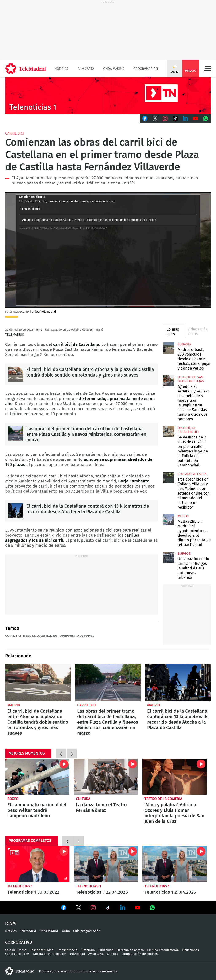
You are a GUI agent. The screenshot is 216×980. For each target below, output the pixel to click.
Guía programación (87, 931)
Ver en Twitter (78, 909)
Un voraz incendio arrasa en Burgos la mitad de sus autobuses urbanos (169, 557)
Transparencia (67, 950)
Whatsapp (206, 118)
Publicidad (106, 950)
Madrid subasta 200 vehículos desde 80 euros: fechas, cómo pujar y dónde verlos (169, 348)
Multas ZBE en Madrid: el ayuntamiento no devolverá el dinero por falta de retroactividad (169, 520)
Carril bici (15, 133)
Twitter (155, 118)
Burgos (184, 554)
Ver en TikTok (108, 909)
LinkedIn (185, 118)
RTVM (11, 923)
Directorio (88, 950)
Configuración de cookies (140, 954)
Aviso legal (96, 954)
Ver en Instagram (93, 908)
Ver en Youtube (138, 908)
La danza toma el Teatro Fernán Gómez (106, 777)
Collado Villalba (192, 474)
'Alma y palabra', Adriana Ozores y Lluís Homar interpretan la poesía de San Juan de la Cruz (174, 777)
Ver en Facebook (64, 909)
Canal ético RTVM (17, 954)
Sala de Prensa (16, 950)
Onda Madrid (114, 69)
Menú (208, 69)
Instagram (165, 118)
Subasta (184, 344)
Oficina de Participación (50, 954)
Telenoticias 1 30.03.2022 (37, 864)
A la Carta (86, 69)
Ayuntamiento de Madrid (77, 636)
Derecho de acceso (130, 950)
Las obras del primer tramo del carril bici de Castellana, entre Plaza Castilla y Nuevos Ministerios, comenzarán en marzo (16, 433)
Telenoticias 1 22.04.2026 (106, 864)
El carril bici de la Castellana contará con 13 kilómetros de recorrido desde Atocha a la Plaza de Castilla (16, 511)
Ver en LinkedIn (123, 908)
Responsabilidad (42, 950)
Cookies (113, 954)
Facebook (145, 118)
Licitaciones (191, 950)
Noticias (61, 69)
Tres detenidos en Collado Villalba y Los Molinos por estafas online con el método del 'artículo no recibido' (169, 478)
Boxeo (13, 799)
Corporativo (19, 942)
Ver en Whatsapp (152, 908)
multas (183, 516)
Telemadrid (28, 931)
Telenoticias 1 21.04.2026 (174, 864)
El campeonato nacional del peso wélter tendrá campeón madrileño (37, 777)
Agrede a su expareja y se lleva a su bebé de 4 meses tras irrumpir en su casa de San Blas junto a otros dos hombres (169, 381)
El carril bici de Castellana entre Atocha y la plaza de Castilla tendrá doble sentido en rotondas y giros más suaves (16, 374)
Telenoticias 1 (20, 886)
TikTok (175, 118)
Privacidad (78, 954)
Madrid (14, 705)
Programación (146, 69)
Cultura (83, 799)
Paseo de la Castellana (40, 636)
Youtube (196, 118)
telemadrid (20, 971)
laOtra (66, 931)
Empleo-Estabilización (163, 950)
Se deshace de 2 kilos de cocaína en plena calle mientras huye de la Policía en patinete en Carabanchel (169, 432)
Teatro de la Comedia (163, 799)
